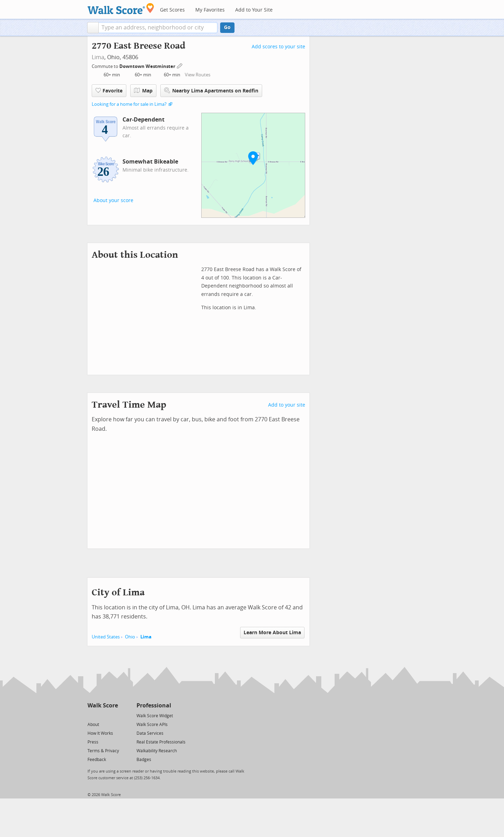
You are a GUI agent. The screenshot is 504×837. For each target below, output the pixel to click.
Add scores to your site (278, 47)
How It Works (100, 733)
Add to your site (287, 405)
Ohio (130, 637)
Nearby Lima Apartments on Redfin (211, 91)
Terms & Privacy (103, 751)
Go (227, 27)
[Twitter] (92, 715)
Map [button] (143, 91)
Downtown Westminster (148, 66)
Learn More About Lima (272, 633)
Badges (144, 760)
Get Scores (172, 10)
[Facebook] (102, 715)
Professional (154, 705)
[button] (93, 28)
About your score (113, 200)
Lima (98, 57)
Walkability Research (157, 751)
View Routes (198, 75)
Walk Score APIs (152, 725)
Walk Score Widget (155, 716)
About (93, 725)
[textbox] (158, 28)
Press (93, 742)
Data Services (150, 733)
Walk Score (103, 705)
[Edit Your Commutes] (180, 65)
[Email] (113, 715)
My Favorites (210, 10)
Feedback (97, 760)
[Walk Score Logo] (121, 9)
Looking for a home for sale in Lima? (129, 104)
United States (106, 637)
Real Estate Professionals (161, 742)
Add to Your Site (254, 10)
